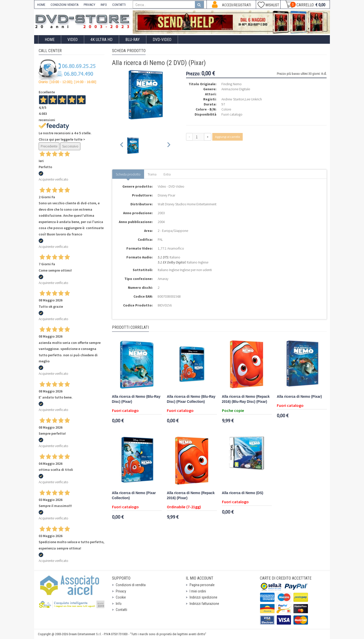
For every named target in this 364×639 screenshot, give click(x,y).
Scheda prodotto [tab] (128, 174)
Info (119, 604)
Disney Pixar (166, 195)
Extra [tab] (167, 174)
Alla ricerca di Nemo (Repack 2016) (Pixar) (191, 495)
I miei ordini (198, 591)
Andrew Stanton (233, 99)
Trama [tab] (152, 174)
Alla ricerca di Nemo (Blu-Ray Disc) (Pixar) (136, 399)
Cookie (121, 597)
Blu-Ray (133, 40)
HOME (41, 5)
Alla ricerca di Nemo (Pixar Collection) (134, 495)
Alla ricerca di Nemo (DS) (243, 493)
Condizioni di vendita (131, 585)
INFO (104, 5)
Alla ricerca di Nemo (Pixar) (299, 397)
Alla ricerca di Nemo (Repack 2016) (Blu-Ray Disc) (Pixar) (246, 399)
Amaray (163, 279)
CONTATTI (119, 5)
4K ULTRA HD (101, 40)
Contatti (121, 610)
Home (50, 40)
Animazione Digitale (236, 89)
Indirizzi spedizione (203, 597)
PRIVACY (89, 5)
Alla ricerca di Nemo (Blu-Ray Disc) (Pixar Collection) (191, 399)
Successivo (70, 146)
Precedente (49, 146)
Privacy (121, 591)
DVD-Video (162, 40)
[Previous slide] (122, 146)
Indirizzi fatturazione (204, 604)
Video (73, 40)
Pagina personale (202, 585)
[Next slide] (168, 146)
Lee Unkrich (254, 99)
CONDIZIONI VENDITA (64, 5)
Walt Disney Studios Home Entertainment (187, 204)
